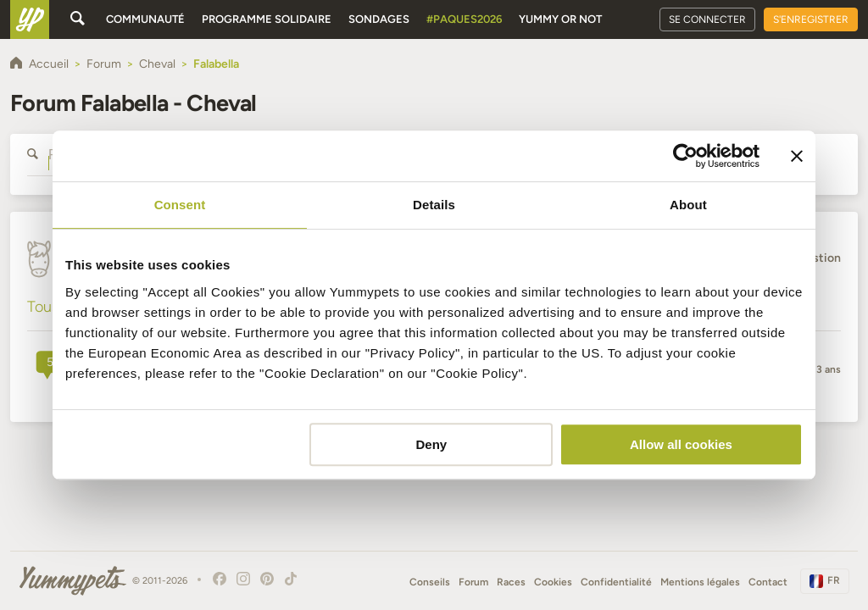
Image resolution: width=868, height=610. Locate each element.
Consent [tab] (180, 205)
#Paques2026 (464, 19)
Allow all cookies (681, 444)
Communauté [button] (145, 19)
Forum (473, 582)
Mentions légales (700, 582)
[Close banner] (797, 156)
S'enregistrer (811, 19)
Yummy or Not (560, 19)
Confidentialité (616, 582)
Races (511, 582)
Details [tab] (434, 205)
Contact (768, 582)
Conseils (430, 582)
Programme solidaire (267, 19)
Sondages (379, 19)
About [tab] (688, 205)
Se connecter (707, 19)
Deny (432, 444)
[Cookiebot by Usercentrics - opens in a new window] (685, 156)
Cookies (553, 582)
